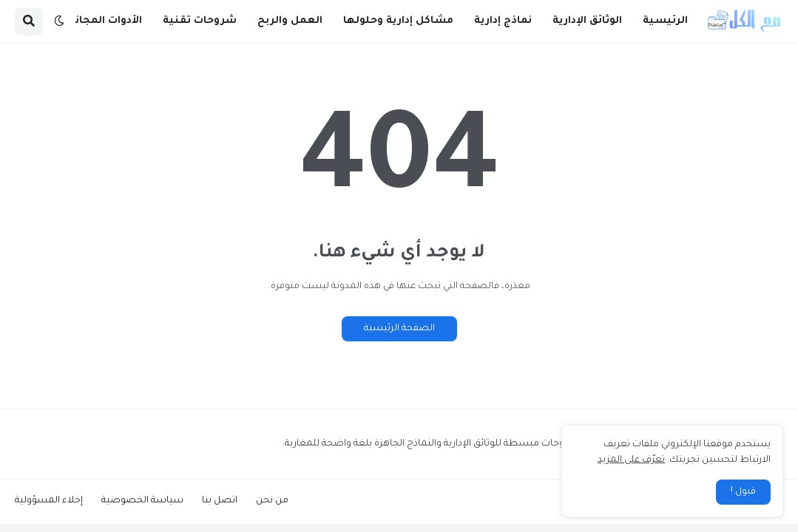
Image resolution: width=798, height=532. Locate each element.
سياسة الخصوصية (142, 501)
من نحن (272, 501)
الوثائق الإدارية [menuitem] (587, 21)
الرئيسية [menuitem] (665, 21)
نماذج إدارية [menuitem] (503, 21)
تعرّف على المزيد (631, 460)
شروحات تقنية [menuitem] (200, 21)
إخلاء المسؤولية (49, 501)
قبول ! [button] (743, 492)
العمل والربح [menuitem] (290, 21)
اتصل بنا (220, 501)
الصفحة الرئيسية (399, 329)
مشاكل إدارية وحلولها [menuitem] (398, 21)
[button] (59, 21)
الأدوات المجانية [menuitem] (103, 21)
